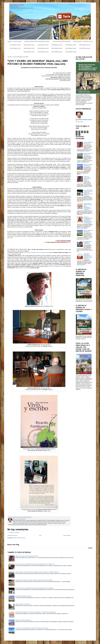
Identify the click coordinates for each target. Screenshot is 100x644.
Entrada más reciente (12, 535)
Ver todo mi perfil (79, 122)
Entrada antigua (67, 535)
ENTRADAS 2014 (57, 45)
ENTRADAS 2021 (71, 48)
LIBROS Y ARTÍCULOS (14, 41)
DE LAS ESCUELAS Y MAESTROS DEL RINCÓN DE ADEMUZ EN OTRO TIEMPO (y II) (35, 564)
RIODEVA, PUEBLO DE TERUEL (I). (88, 165)
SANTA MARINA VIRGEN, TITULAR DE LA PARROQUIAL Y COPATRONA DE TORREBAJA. (88, 207)
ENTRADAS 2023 (29, 52)
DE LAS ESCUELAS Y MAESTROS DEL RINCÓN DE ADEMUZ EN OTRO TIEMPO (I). (88, 193)
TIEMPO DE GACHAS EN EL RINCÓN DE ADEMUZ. (87, 179)
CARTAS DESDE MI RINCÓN (61, 41)
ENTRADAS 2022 (85, 48)
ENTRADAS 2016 (85, 45)
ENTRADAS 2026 (71, 52)
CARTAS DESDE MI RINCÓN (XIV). (88, 143)
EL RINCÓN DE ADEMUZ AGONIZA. (23, 596)
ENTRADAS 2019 (43, 48)
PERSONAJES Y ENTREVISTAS (83, 41)
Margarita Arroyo (22, 268)
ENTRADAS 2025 (57, 52)
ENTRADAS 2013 (43, 45)
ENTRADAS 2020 (57, 48)
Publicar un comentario (14, 533)
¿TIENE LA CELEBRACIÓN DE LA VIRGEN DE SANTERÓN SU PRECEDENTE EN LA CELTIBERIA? (88, 220)
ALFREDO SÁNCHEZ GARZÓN (85, 120)
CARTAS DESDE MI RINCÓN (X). (88, 154)
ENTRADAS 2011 (15, 45)
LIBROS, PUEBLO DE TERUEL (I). (23, 604)
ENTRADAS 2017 (15, 48)
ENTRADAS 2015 (71, 45)
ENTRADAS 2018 (29, 48)
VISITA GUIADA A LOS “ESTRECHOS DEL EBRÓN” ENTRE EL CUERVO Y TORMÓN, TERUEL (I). (37, 572)
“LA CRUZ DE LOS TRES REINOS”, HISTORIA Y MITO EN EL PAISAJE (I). (32, 628)
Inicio (40, 535)
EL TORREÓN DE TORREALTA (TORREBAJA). (88, 243)
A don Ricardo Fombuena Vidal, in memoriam (35, 252)
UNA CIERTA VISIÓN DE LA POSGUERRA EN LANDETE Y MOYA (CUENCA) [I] (88, 256)
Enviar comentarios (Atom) (19, 538)
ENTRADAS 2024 (43, 52)
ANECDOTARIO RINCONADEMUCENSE (37, 41)
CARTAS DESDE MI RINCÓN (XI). (88, 231)
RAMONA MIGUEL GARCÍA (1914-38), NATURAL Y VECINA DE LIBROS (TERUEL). (34, 580)
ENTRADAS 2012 (29, 45)
